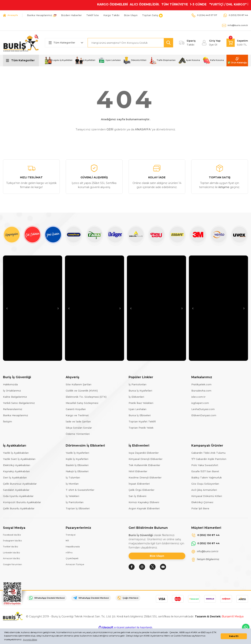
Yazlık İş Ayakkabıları (16, 453)
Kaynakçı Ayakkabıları (16, 471)
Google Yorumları (14, 566)
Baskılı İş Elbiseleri (77, 465)
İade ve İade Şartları (78, 421)
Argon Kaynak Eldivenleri (144, 508)
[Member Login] (211, 43)
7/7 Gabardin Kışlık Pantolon (209, 459)
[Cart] (237, 43)
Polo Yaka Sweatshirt (205, 465)
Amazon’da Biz (13, 560)
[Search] (130, 43)
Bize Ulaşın (157, 557)
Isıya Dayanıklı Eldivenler (144, 453)
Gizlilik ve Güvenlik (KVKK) (82, 391)
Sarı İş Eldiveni (137, 496)
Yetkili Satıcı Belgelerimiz (19, 403)
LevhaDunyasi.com (203, 409)
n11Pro (69, 554)
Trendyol (71, 535)
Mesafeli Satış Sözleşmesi (82, 403)
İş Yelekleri (72, 496)
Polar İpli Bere (200, 508)
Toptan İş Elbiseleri (78, 508)
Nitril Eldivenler (138, 471)
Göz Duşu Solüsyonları (205, 484)
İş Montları (72, 484)
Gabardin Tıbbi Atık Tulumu (208, 453)
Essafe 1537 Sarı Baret (205, 471)
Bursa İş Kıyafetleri (140, 391)
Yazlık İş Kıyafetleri (77, 453)
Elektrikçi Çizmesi (202, 502)
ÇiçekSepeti (73, 560)
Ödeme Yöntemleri (78, 434)
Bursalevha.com (201, 391)
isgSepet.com (200, 403)
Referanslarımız (13, 409)
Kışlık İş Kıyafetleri (77, 459)
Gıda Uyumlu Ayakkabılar (18, 496)
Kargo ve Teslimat (77, 415)
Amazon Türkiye (76, 566)
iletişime (224, 187)
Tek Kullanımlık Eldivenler (144, 465)
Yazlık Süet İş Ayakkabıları (19, 459)
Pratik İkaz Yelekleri (141, 403)
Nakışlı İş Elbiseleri (77, 471)
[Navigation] (21, 61)
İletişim (7, 421)
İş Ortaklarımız (12, 391)
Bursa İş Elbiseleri (140, 415)
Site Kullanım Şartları (79, 384)
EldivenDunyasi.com (204, 415)
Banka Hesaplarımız (16, 415)
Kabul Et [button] (234, 636)
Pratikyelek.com (201, 384)
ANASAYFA (143, 129)
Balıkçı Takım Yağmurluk (207, 477)
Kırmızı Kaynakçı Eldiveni (144, 502)
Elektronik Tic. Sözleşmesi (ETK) (86, 397)
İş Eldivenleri (136, 397)
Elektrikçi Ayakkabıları (17, 465)
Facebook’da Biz (14, 535)
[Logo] (21, 42)
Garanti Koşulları (76, 409)
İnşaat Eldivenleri (139, 484)
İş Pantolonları (137, 384)
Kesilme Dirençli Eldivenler (145, 477)
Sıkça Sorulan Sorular (79, 428)
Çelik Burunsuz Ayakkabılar (20, 484)
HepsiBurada (74, 547)
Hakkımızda (10, 384)
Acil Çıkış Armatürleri (204, 490)
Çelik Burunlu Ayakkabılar (19, 508)
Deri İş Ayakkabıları (15, 477)
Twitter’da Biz (12, 547)
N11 (67, 541)
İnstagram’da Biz (14, 541)
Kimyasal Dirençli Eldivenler (146, 459)
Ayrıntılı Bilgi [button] (30, 640)
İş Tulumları (73, 477)
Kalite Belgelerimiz (15, 397)
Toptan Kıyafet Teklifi (142, 421)
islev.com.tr (198, 397)
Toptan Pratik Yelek (141, 428)
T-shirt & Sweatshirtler (80, 490)
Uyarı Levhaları (137, 409)
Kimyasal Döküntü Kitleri (207, 496)
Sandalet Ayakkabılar (16, 490)
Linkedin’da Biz (13, 554)
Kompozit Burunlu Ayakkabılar (22, 502)
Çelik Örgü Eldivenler (142, 490)
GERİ (110, 129)
